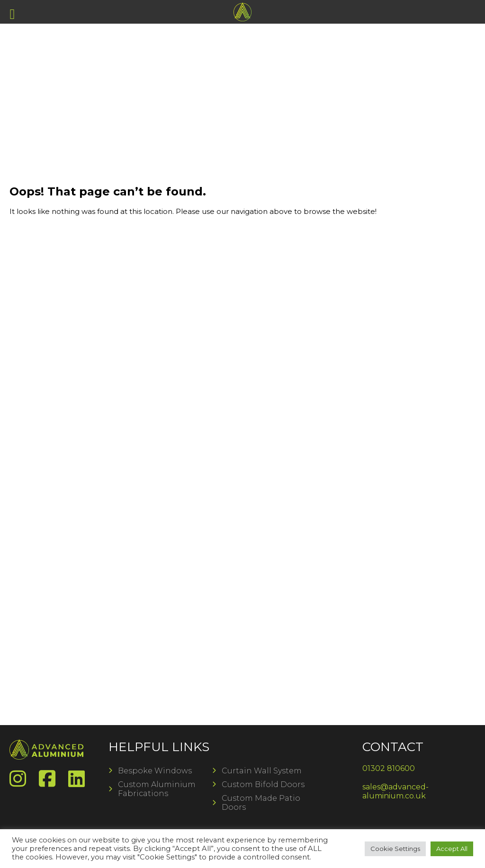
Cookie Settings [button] (395, 849)
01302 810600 (389, 768)
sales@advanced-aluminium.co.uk (395, 791)
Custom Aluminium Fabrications (157, 789)
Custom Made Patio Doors (261, 803)
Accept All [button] (452, 849)
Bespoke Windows (155, 771)
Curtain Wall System (262, 771)
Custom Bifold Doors (263, 784)
